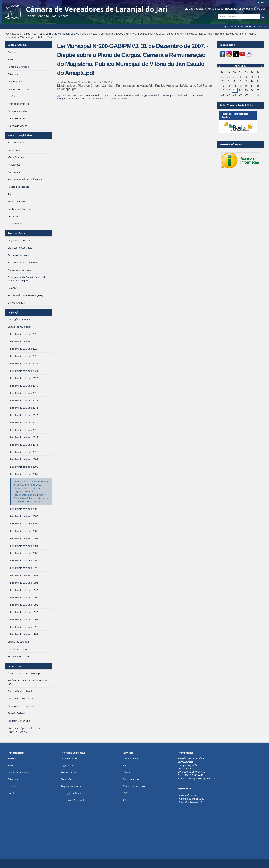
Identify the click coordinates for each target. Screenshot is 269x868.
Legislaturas (67, 765)
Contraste (247, 9)
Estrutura (13, 779)
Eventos (12, 793)
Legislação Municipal (57, 34)
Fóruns (126, 772)
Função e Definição (18, 772)
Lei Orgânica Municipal (73, 793)
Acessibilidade (215, 9)
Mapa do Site (196, 9)
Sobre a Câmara (17, 45)
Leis (42, 34)
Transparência (16, 233)
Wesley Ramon (68, 82)
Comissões (67, 779)
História (12, 765)
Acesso (12, 758)
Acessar (262, 2)
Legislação (14, 312)
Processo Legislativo (20, 135)
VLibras (261, 9)
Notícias (12, 786)
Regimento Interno (71, 786)
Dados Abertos (131, 779)
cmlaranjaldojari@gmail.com (201, 778)
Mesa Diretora (69, 772)
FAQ (125, 793)
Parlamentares (69, 758)
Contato (233, 9)
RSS (125, 800)
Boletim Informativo (134, 786)
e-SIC (125, 765)
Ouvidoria (247, 27)
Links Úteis (14, 666)
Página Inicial (229, 27)
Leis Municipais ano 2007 (85, 34)
